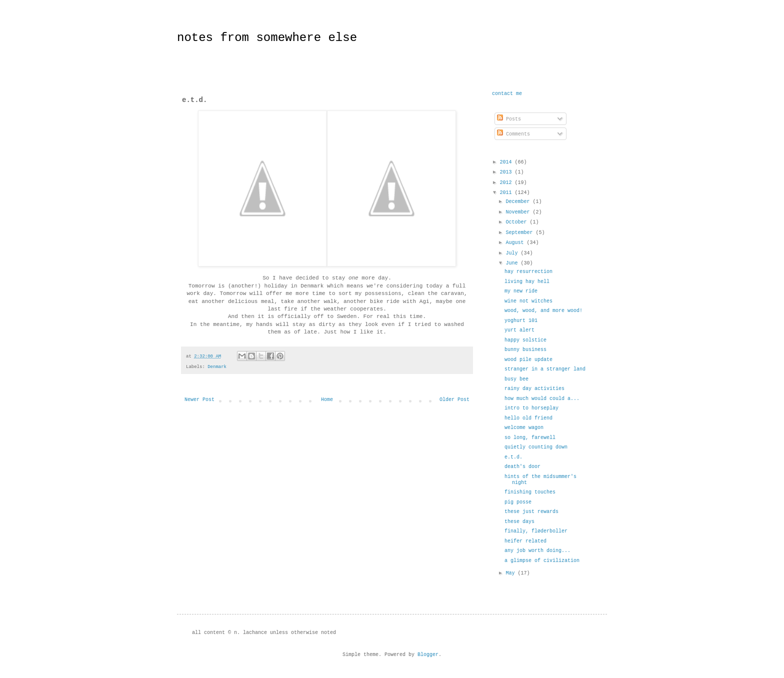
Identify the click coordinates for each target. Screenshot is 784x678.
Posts (509, 119)
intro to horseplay (531, 408)
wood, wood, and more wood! (543, 311)
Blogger (428, 655)
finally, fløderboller (536, 531)
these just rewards (531, 512)
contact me (507, 94)
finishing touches (530, 492)
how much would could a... (542, 399)
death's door (522, 467)
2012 (507, 183)
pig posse (518, 502)
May (511, 573)
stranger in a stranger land (545, 369)
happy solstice (525, 340)
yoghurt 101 (521, 321)
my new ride (521, 291)
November (519, 212)
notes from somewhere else (267, 38)
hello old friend (528, 418)
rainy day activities (534, 389)
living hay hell (527, 282)
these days (519, 522)
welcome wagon (524, 428)
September (520, 233)
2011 (507, 193)
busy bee (516, 379)
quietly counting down (536, 447)
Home (327, 400)
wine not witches (528, 301)
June (513, 263)
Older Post (454, 400)
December (519, 202)
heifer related (525, 541)
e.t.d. (513, 457)
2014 (507, 162)
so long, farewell (530, 438)
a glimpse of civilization (542, 561)
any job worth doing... (537, 551)
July (513, 253)
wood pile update (528, 360)
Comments (513, 134)
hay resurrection (528, 272)
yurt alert (519, 330)
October (517, 222)
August (516, 243)
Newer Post (199, 400)
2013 (507, 172)
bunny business (525, 350)
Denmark (217, 367)
